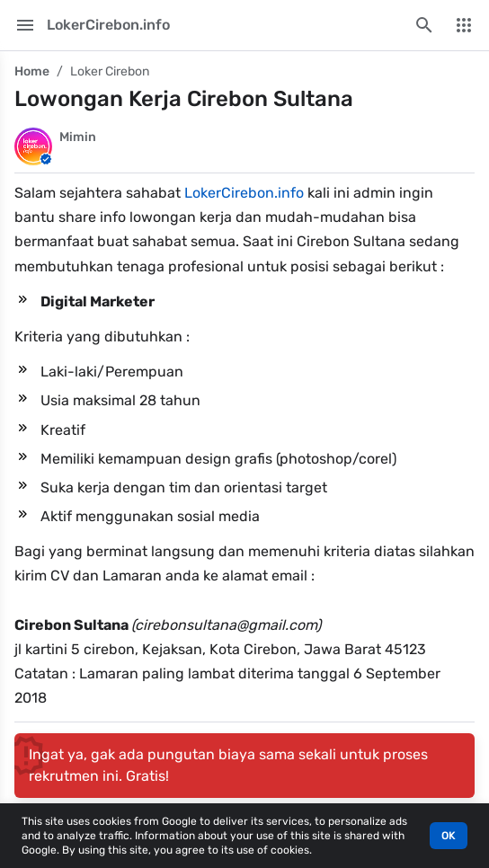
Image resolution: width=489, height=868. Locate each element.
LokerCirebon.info (244, 193)
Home (32, 71)
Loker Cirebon (110, 71)
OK (449, 836)
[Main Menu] (25, 25)
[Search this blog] (424, 25)
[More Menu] (464, 25)
